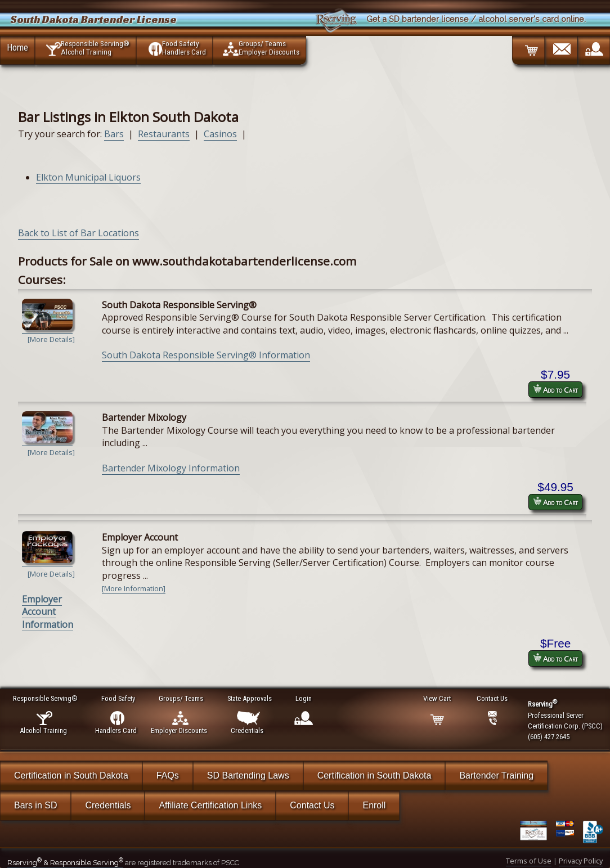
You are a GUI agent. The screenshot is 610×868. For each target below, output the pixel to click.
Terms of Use (529, 861)
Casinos (220, 134)
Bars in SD (35, 805)
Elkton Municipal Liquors (88, 177)
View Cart (438, 698)
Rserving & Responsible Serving (65, 863)
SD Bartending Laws (248, 775)
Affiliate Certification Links (210, 805)
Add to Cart (555, 390)
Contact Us (312, 805)
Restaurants (164, 134)
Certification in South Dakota (71, 775)
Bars (114, 134)
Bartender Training (496, 775)
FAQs (168, 775)
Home (17, 47)
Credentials (108, 805)
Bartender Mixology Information (171, 468)
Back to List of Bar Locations (79, 233)
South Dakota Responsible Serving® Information (206, 355)
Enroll (374, 805)
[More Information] (134, 588)
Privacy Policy (581, 861)
